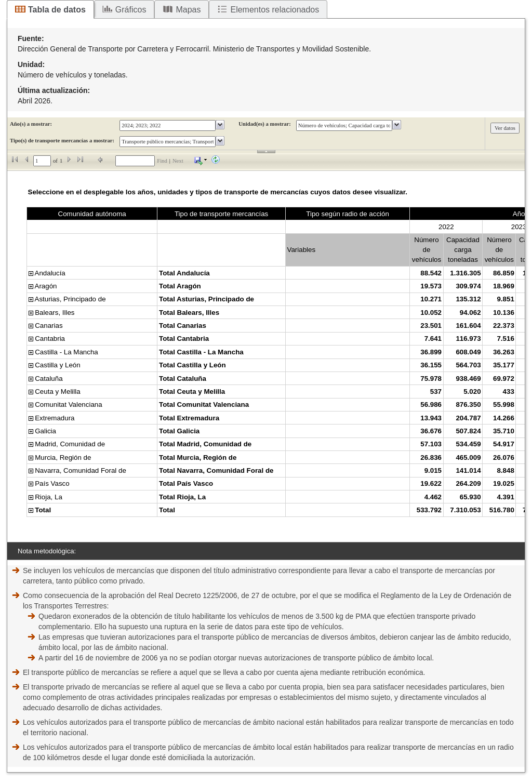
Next (178, 161)
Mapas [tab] (188, 10)
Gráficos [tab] (131, 10)
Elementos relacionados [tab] (275, 10)
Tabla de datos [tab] (57, 10)
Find (162, 161)
